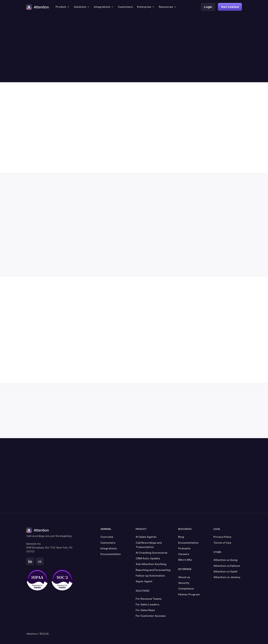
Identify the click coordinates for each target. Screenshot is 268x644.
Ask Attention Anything (151, 564)
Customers (125, 7)
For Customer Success (151, 616)
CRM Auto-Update (148, 558)
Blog (181, 537)
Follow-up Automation (150, 576)
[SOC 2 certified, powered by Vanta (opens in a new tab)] (62, 580)
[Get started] (230, 7)
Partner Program (189, 594)
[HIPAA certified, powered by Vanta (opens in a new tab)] (37, 580)
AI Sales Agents (146, 537)
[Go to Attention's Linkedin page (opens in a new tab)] (30, 561)
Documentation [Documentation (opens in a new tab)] (111, 554)
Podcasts (184, 548)
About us (184, 577)
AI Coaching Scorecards (152, 553)
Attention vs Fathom (227, 566)
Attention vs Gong (225, 560)
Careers (184, 554)
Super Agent (144, 581)
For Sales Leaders (147, 604)
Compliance (186, 589)
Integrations (109, 548)
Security (184, 583)
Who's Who (185, 560)
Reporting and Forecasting (153, 570)
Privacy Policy (222, 537)
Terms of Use (222, 543)
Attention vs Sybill (225, 571)
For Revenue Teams (149, 599)
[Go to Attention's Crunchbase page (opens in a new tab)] (40, 561)
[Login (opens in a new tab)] (208, 7)
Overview (107, 537)
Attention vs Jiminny (227, 577)
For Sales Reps (145, 610)
